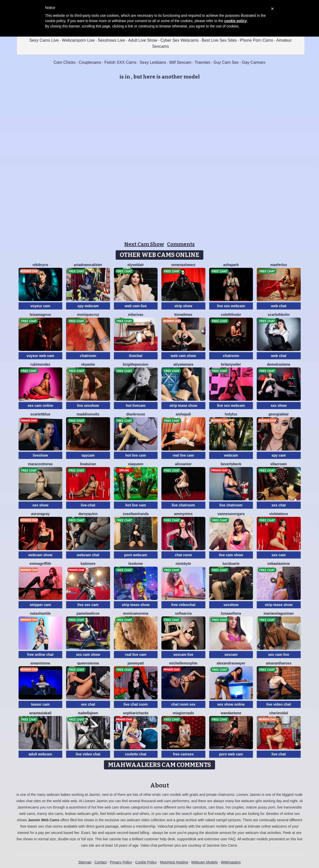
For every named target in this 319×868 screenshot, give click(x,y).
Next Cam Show (144, 244)
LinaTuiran (88, 464)
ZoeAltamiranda (136, 514)
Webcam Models (204, 862)
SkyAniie (88, 364)
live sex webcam (231, 306)
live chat (279, 754)
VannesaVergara (231, 514)
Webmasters (231, 862)
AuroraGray (40, 514)
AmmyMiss (183, 514)
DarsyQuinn (88, 514)
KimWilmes (183, 315)
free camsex (183, 754)
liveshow (40, 455)
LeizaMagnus (40, 315)
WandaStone (231, 713)
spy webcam (88, 306)
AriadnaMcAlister (88, 265)
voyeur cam (40, 306)
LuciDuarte (231, 564)
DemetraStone (279, 364)
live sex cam (88, 605)
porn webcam (136, 555)
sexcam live (183, 655)
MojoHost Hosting (174, 862)
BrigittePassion (136, 364)
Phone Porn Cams (257, 40)
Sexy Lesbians (153, 62)
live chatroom (183, 505)
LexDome (136, 564)
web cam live (136, 306)
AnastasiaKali (40, 713)
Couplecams (90, 62)
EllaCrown (279, 464)
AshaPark (231, 265)
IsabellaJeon (88, 713)
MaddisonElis (88, 414)
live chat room (136, 704)
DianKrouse (136, 414)
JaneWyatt (136, 663)
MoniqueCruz (88, 315)
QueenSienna (88, 663)
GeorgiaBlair (279, 414)
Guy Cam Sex (226, 62)
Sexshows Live (111, 40)
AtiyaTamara (183, 364)
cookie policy (236, 21)
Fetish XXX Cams (120, 62)
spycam (88, 455)
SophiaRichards (136, 713)
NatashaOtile (40, 613)
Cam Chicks (65, 62)
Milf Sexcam (180, 62)
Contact (101, 862)
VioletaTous (279, 514)
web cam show (183, 356)
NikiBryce (40, 265)
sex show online (231, 704)
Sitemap (85, 862)
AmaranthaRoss (279, 663)
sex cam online (40, 406)
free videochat (183, 605)
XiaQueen (136, 464)
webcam (231, 455)
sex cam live (279, 655)
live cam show (231, 555)
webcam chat (88, 555)
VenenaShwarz (183, 265)
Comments (181, 244)
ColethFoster (231, 315)
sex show (279, 406)
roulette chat (136, 754)
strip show (183, 306)
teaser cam (40, 704)
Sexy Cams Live (44, 40)
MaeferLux (279, 265)
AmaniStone (40, 663)
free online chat (40, 655)
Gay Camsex (254, 62)
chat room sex (183, 704)
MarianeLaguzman (279, 613)
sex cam (279, 555)
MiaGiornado (183, 713)
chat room (183, 555)
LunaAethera (231, 613)
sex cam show (88, 655)
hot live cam (136, 455)
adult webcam (40, 754)
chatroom (88, 356)
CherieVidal (279, 713)
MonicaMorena (136, 613)
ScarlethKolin (279, 315)
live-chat (88, 505)
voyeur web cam (40, 356)
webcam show (40, 555)
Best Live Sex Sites (219, 40)
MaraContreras (40, 464)
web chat (279, 306)
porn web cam (231, 754)
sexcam (231, 655)
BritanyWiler (231, 364)
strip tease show (183, 406)
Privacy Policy (121, 862)
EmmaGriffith (40, 564)
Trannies (203, 62)
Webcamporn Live (78, 40)
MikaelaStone (279, 564)
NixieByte (183, 564)
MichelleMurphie (183, 663)
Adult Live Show (143, 40)
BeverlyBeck (231, 464)
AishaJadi (183, 414)
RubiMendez (40, 364)
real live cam (183, 455)
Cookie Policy (146, 862)
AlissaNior (183, 464)
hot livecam (136, 406)
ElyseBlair (136, 265)
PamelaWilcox (88, 613)
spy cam (279, 455)
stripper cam (40, 605)
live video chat (279, 704)
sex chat (279, 505)
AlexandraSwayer (231, 663)
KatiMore (88, 564)
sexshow (231, 605)
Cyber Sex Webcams (179, 40)
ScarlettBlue (40, 414)
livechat (136, 356)
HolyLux (231, 414)
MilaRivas (136, 315)
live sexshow (88, 406)
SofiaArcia (183, 613)
